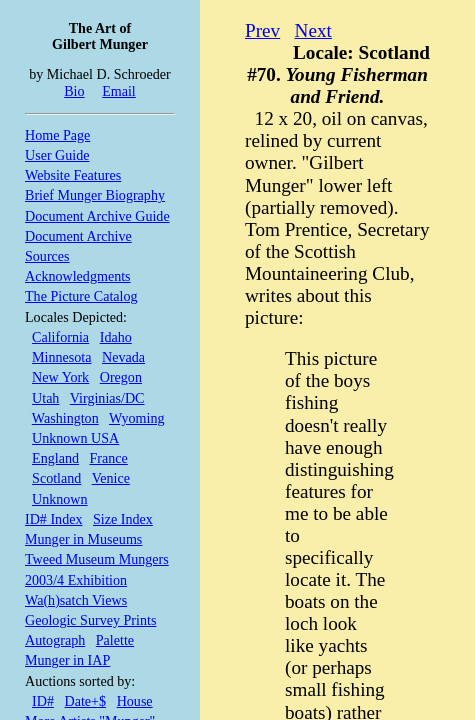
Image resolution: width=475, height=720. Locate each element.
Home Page (57, 135)
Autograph (55, 640)
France (109, 458)
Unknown (60, 499)
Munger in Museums (83, 539)
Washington (65, 418)
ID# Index (53, 519)
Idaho (116, 337)
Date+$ (86, 701)
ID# (43, 701)
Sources (47, 256)
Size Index (123, 519)
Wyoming (136, 418)
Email (119, 91)
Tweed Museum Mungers (97, 559)
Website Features (73, 175)
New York (60, 377)
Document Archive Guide (97, 216)
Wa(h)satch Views (76, 600)
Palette (115, 640)
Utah (45, 398)
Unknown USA (75, 438)
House (135, 701)
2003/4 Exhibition (76, 580)
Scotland (56, 478)
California (60, 337)
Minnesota (61, 357)
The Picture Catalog (81, 296)
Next (313, 30)
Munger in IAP (67, 660)
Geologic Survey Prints (90, 620)
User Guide (57, 155)
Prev (262, 30)
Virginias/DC (107, 398)
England (55, 458)
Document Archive (78, 236)
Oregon (121, 377)
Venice (111, 478)
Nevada (123, 357)
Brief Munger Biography (95, 195)
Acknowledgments (78, 276)
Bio (74, 91)
